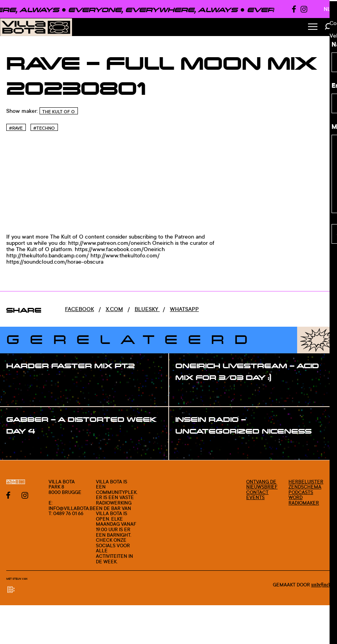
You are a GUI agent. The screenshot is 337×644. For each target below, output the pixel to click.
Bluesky (147, 309)
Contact (257, 492)
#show (23, 382)
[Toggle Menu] (313, 27)
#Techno (44, 128)
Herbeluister (306, 482)
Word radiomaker (304, 500)
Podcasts (301, 492)
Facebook (79, 309)
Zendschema (305, 487)
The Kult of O (59, 112)
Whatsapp (184, 309)
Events (255, 497)
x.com (114, 309)
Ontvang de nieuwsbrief (262, 484)
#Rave (16, 128)
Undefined (321, 585)
